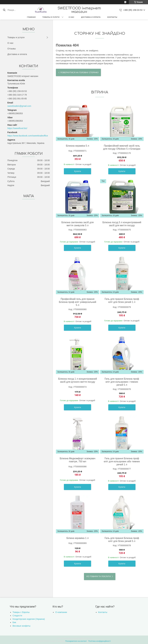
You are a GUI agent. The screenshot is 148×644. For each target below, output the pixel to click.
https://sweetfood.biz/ (17, 128)
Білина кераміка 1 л (77, 538)
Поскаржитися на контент (76, 641)
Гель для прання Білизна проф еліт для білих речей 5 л (122, 540)
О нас (71, 17)
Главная (31, 17)
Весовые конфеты (21, 626)
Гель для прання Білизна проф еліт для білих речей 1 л (122, 300)
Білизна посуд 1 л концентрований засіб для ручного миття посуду (77, 380)
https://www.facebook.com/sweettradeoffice (28, 136)
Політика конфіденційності (100, 641)
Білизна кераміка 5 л (78, 146)
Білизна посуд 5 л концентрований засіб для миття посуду (122, 224)
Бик (14, 622)
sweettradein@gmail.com (19, 106)
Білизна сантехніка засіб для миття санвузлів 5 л (78, 224)
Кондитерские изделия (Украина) (29, 619)
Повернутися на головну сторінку (80, 72)
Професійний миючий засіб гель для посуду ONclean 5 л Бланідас (122, 147)
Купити (78, 171)
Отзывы (12, 49)
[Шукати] (4, 10)
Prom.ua (88, 638)
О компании (61, 612)
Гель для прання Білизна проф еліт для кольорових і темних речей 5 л (122, 382)
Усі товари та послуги (98, 576)
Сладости (17, 616)
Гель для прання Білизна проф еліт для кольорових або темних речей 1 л (122, 461)
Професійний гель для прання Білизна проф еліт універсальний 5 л (78, 302)
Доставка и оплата (91, 17)
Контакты (112, 17)
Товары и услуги (51, 17)
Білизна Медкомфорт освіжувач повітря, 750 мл (77, 460)
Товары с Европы (21, 612)
